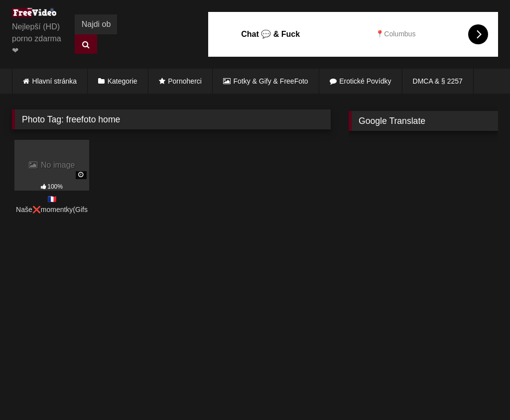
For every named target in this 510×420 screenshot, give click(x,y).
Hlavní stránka (55, 81)
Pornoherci (185, 81)
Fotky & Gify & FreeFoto (271, 81)
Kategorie (123, 81)
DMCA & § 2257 (438, 81)
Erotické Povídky (365, 81)
